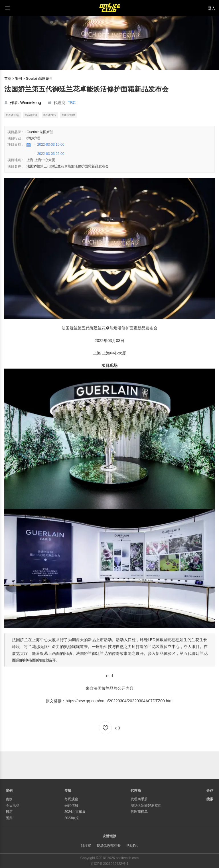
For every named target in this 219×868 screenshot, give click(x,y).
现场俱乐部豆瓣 (109, 846)
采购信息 (71, 805)
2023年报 (72, 818)
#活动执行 (50, 115)
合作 (210, 791)
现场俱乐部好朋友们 (146, 805)
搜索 (210, 799)
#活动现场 (13, 115)
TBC (72, 103)
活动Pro (132, 846)
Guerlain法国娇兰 (39, 79)
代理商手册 (139, 799)
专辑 (68, 791)
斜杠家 (86, 846)
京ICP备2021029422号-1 (109, 864)
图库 (9, 818)
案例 (19, 79)
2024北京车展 (75, 812)
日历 (9, 812)
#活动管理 (31, 115)
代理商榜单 (139, 812)
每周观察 (71, 799)
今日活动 (13, 805)
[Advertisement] (109, 764)
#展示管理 (68, 115)
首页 (8, 79)
